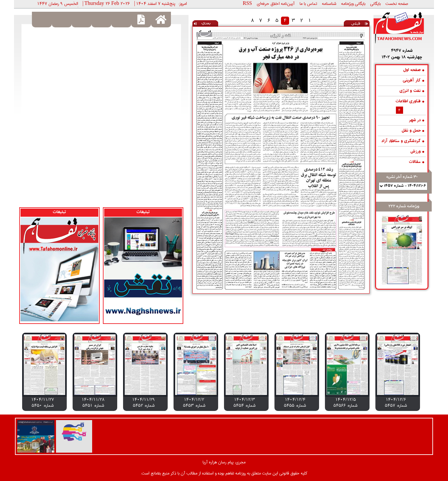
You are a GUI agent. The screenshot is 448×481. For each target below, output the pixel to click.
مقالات (417, 162)
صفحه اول (414, 70)
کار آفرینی (413, 81)
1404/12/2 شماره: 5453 (194, 402)
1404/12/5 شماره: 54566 (345, 402)
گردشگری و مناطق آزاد (403, 141)
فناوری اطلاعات (410, 102)
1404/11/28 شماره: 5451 (93, 402)
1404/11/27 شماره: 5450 (43, 402)
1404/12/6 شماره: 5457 (396, 402)
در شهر (417, 120)
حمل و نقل (413, 131)
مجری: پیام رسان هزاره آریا (224, 462)
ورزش (417, 152)
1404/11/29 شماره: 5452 (144, 402)
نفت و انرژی (412, 91)
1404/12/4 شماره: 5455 (295, 402)
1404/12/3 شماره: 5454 (245, 402)
